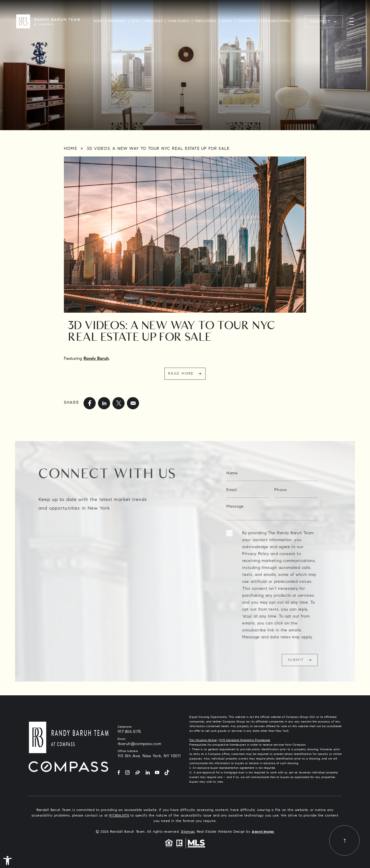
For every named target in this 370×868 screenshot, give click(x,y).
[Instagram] (127, 773)
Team (135, 21)
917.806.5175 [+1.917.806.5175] (129, 732)
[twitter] (119, 403)
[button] (8, 860)
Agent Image (263, 832)
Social (227, 21)
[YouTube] (157, 773)
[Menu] (351, 22)
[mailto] (133, 403)
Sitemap (188, 832)
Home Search (178, 21)
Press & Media (205, 21)
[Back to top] (344, 840)
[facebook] (90, 403)
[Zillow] (138, 773)
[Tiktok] (167, 773)
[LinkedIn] (148, 773)
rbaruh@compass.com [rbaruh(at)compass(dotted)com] (139, 744)
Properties (117, 21)
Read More (181, 374)
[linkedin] (104, 403)
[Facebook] (119, 773)
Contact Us (247, 21)
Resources (154, 21)
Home (98, 21)
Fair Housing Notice (203, 740)
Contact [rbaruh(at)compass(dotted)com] (321, 22)
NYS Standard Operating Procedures (245, 740)
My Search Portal (277, 21)
